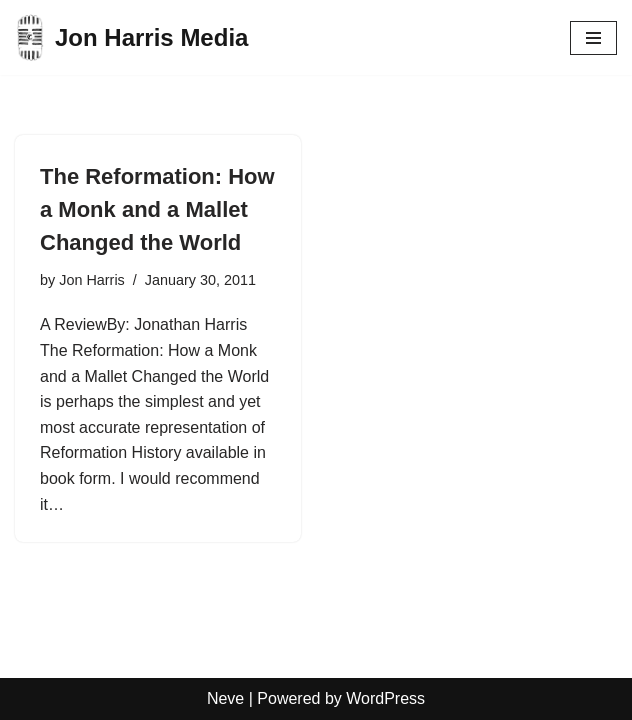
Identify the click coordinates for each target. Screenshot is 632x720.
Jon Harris (92, 280)
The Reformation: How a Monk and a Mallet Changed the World (157, 209)
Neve (225, 698)
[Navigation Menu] (593, 38)
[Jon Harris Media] (131, 37)
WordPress (385, 698)
